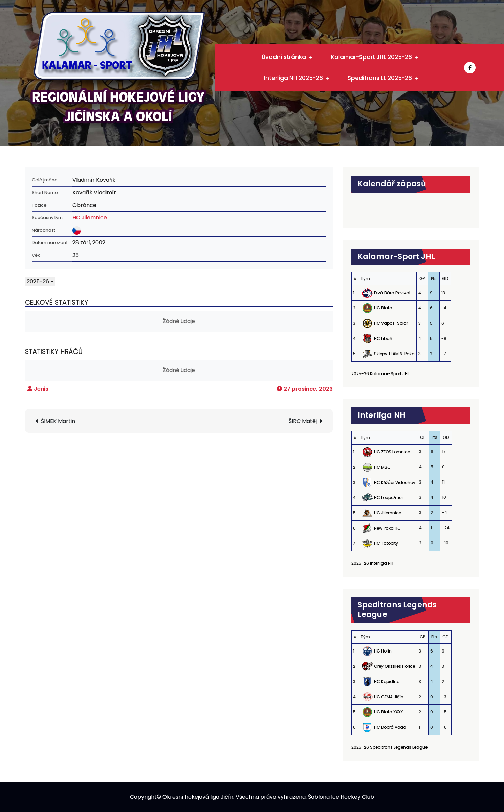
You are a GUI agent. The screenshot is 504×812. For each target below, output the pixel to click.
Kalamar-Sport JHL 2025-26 (371, 57)
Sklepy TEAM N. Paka (394, 354)
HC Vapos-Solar (391, 323)
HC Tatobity (386, 543)
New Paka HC (387, 528)
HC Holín (383, 651)
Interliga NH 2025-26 (293, 78)
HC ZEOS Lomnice (392, 452)
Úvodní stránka (284, 57)
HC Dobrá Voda (390, 727)
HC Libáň (383, 338)
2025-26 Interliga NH (372, 563)
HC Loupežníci (388, 498)
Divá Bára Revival (392, 293)
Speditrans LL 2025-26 (380, 78)
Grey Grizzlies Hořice (395, 666)
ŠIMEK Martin (58, 421)
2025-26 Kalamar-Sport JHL (380, 374)
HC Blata (383, 308)
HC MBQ (382, 467)
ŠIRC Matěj (303, 421)
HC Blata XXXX (388, 712)
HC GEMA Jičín (389, 697)
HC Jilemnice (90, 218)
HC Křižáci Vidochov (395, 482)
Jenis (41, 389)
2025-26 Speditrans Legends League (389, 747)
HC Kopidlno (387, 681)
